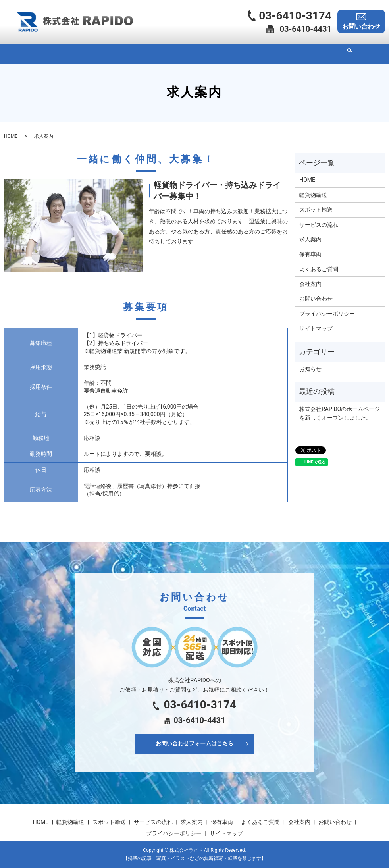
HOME (47, 53)
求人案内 (210, 53)
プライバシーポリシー (327, 314)
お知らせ (310, 369)
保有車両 (244, 53)
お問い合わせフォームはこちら (194, 743)
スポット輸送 (121, 53)
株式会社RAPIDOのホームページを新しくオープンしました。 (340, 413)
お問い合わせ (316, 299)
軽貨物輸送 (80, 53)
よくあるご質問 (285, 53)
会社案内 (327, 53)
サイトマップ (316, 328)
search (350, 54)
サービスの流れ (169, 53)
